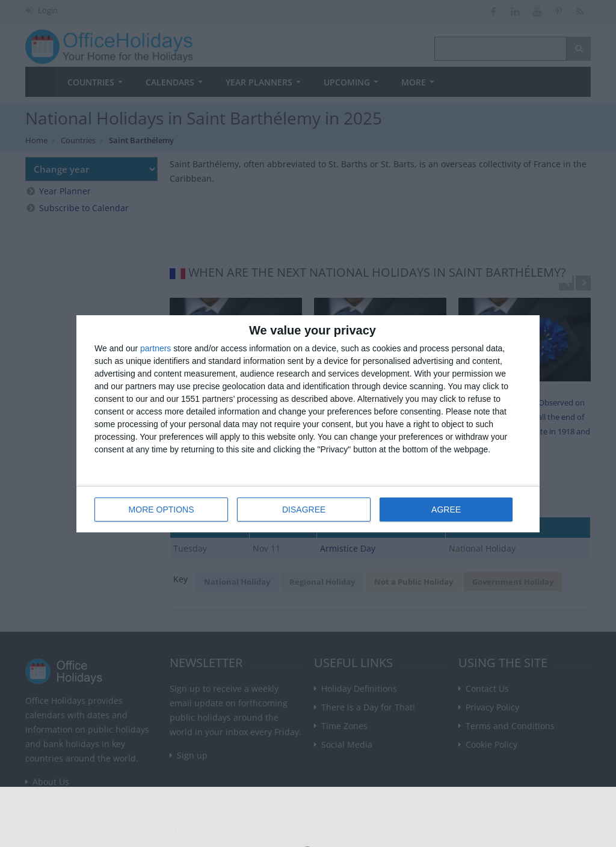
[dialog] (308, 424)
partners (156, 348)
